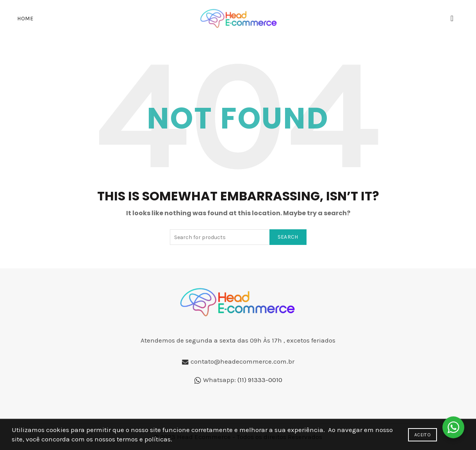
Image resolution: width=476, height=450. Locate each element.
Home (25, 19)
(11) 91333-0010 (260, 380)
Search (288, 237)
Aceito (423, 435)
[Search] (452, 18)
